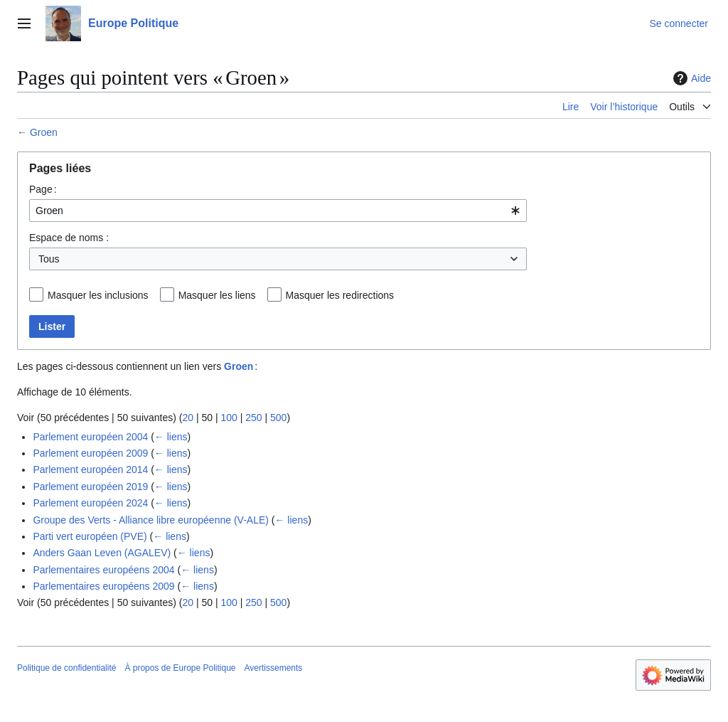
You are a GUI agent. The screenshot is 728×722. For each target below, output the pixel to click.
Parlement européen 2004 (90, 437)
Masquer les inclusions (98, 295)
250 (253, 418)
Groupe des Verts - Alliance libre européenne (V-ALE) (151, 520)
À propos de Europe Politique (180, 668)
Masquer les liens (217, 295)
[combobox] (278, 211)
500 (278, 418)
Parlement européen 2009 (90, 453)
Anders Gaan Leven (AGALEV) (102, 553)
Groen (44, 132)
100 (229, 418)
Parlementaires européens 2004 (103, 570)
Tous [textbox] (49, 259)
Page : (43, 189)
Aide (690, 78)
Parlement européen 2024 (90, 503)
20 (188, 418)
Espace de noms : (69, 238)
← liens (171, 437)
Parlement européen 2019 (90, 487)
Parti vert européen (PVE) (90, 536)
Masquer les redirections (340, 295)
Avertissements (274, 668)
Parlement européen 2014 (90, 469)
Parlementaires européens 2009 (103, 586)
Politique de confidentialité (66, 668)
